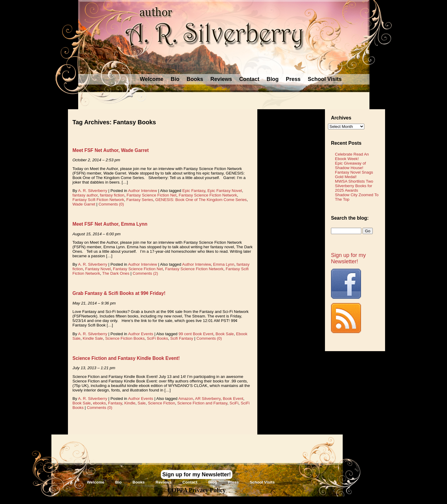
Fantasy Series (140, 200)
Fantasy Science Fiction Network (208, 195)
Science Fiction (161, 403)
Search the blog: (350, 218)
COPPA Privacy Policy (196, 490)
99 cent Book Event (196, 334)
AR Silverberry (208, 399)
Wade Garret (84, 204)
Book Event (233, 399)
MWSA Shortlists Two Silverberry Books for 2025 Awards (354, 186)
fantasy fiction (112, 195)
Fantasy (115, 403)
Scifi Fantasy (182, 338)
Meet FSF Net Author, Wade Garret (111, 150)
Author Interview (142, 191)
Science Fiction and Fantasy (202, 403)
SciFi (234, 403)
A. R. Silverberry (93, 191)
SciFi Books (157, 338)
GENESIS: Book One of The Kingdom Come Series (201, 200)
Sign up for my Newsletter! (348, 258)
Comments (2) (145, 273)
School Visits (325, 79)
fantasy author (85, 195)
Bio (175, 79)
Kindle (130, 403)
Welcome (152, 79)
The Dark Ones (116, 273)
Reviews (221, 79)
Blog (273, 79)
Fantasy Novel (98, 269)
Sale (142, 403)
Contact (249, 79)
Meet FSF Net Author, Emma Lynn (110, 224)
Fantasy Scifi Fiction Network (98, 200)
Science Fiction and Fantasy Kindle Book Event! (126, 358)
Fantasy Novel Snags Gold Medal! (354, 175)
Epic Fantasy (194, 191)
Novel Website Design (269, 500)
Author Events (141, 334)
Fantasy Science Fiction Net (152, 195)
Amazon (186, 399)
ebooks (99, 403)
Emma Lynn (224, 264)
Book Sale (225, 334)
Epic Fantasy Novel (225, 191)
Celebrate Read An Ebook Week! (352, 156)
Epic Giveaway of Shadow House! (350, 165)
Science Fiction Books (125, 338)
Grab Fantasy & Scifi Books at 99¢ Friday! (119, 293)
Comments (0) (111, 204)
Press (293, 79)
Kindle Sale (93, 338)
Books (195, 79)
